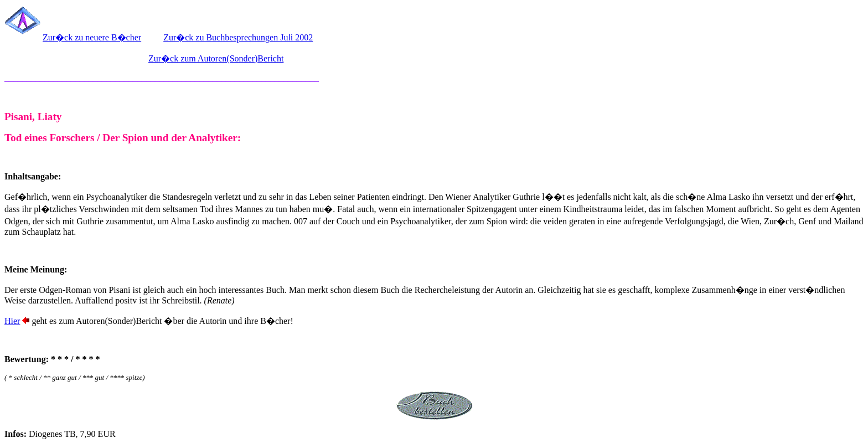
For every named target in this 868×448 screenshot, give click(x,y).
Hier (12, 321)
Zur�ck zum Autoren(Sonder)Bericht (216, 58)
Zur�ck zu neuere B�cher (92, 37)
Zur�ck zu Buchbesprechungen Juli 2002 (238, 37)
